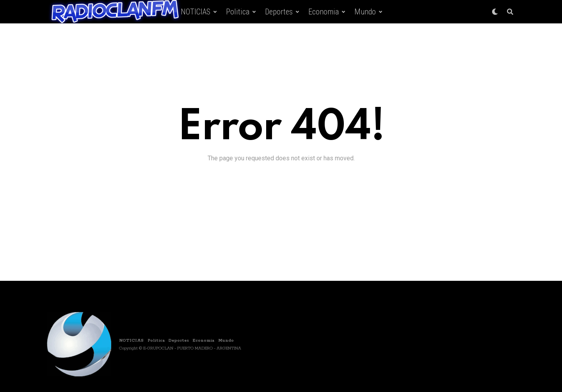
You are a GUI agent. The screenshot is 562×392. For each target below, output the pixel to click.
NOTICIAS (196, 12)
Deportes (279, 12)
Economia (324, 12)
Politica (238, 12)
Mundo (365, 12)
